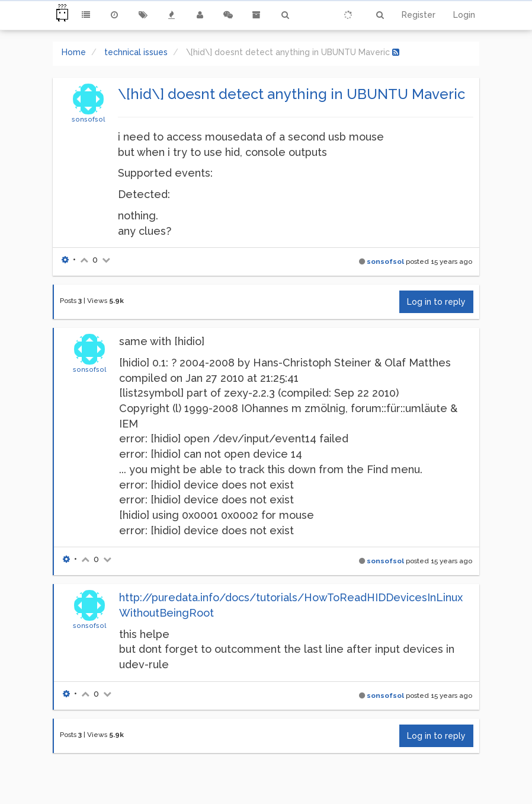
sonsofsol (88, 119)
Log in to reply (436, 302)
